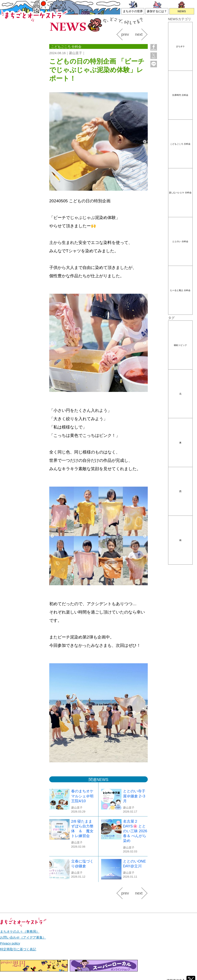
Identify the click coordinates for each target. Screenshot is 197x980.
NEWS (182, 11)
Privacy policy (10, 943)
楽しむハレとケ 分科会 (180, 193)
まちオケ (180, 46)
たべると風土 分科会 (180, 290)
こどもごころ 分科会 (180, 144)
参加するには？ (157, 11)
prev (125, 34)
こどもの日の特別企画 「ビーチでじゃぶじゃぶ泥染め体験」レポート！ (97, 70)
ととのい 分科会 (180, 241)
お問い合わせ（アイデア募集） (23, 937)
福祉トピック (180, 345)
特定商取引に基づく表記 (18, 949)
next (139, 34)
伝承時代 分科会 (180, 95)
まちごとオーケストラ (34, 15)
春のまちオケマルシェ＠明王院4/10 (82, 796)
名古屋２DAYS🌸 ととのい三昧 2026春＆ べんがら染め (135, 831)
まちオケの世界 (133, 11)
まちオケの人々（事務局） (20, 931)
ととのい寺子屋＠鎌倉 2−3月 (134, 796)
